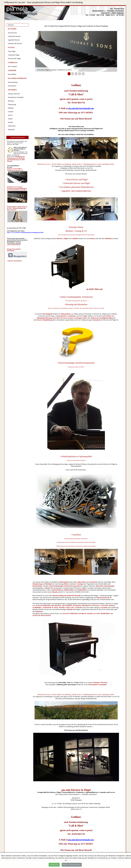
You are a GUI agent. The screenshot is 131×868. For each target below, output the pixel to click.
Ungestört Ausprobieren (15, 261)
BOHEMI (104, 613)
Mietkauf (108, 238)
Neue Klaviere (12, 33)
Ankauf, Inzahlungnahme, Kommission (76, 297)
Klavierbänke (12, 74)
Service (10, 115)
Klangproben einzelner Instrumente (14, 250)
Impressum (11, 129)
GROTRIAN (86, 605)
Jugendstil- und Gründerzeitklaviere (77, 191)
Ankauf (10, 119)
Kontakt (10, 122)
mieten (93, 238)
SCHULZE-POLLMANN (42, 615)
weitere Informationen (14, 245)
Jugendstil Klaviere (13, 40)
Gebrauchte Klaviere (14, 36)
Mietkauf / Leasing (73, 231)
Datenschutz (11, 126)
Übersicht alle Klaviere (15, 43)
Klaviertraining (12, 82)
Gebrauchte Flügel (13, 55)
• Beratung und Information (76, 304)
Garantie (10, 112)
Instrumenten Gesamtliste (15, 97)
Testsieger (73, 227)
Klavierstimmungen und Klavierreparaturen (77, 363)
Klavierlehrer (12, 86)
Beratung (10, 101)
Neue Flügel (11, 51)
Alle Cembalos (12, 66)
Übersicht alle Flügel (14, 59)
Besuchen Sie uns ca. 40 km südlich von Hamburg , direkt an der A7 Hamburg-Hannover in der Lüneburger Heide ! (76, 164)
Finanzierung (12, 104)
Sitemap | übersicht (13, 94)
